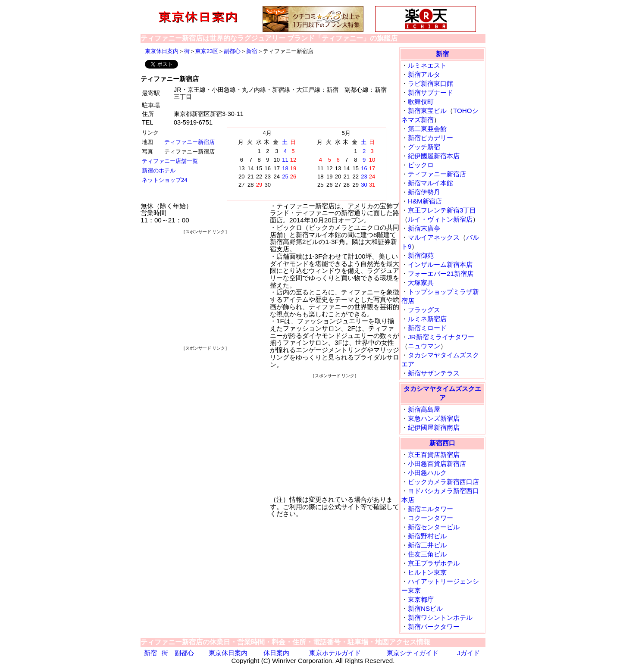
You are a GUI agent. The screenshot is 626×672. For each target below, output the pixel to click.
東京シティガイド (413, 653)
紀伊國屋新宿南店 (434, 427)
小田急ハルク (427, 473)
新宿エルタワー (430, 509)
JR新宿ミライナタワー (441, 337)
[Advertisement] (205, 290)
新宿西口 (442, 443)
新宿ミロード (427, 328)
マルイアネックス (434, 237)
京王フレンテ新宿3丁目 (442, 210)
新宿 (252, 51)
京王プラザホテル (434, 563)
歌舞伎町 (421, 102)
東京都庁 (421, 599)
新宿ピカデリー (430, 138)
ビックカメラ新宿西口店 (443, 482)
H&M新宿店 (425, 201)
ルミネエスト (427, 65)
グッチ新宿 (424, 147)
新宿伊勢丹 (424, 192)
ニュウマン (424, 346)
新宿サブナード (430, 92)
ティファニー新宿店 (189, 142)
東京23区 (207, 51)
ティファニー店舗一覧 (170, 161)
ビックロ (421, 165)
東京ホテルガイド (335, 653)
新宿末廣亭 (424, 228)
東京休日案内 (162, 51)
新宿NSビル (425, 608)
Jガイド (468, 653)
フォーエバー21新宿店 (441, 273)
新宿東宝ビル (427, 111)
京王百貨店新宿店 (434, 455)
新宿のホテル (159, 170)
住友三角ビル (427, 554)
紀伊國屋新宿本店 (434, 156)
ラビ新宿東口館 (430, 83)
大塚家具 (421, 283)
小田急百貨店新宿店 (437, 464)
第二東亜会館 (427, 129)
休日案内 (276, 653)
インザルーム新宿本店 (440, 264)
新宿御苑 (421, 255)
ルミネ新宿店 (427, 319)
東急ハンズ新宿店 (434, 418)
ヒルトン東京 (427, 572)
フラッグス (424, 310)
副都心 (232, 51)
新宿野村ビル (427, 536)
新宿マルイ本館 (430, 183)
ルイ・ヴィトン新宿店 (440, 219)
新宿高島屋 (424, 409)
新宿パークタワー (434, 627)
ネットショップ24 (164, 180)
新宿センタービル (434, 527)
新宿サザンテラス (434, 373)
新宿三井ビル (427, 545)
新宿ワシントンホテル (440, 617)
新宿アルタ (424, 74)
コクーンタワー (430, 518)
